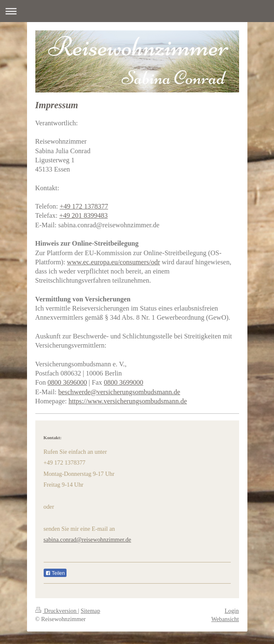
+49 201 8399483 (83, 215)
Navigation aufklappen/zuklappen (137, 11)
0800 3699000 (124, 382)
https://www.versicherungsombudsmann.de (128, 401)
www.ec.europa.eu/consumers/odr (114, 262)
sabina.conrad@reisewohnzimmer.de (88, 540)
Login (232, 611)
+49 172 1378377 (84, 206)
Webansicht (225, 619)
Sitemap (90, 611)
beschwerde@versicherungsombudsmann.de (119, 392)
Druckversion (57, 611)
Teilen (55, 573)
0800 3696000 (67, 382)
